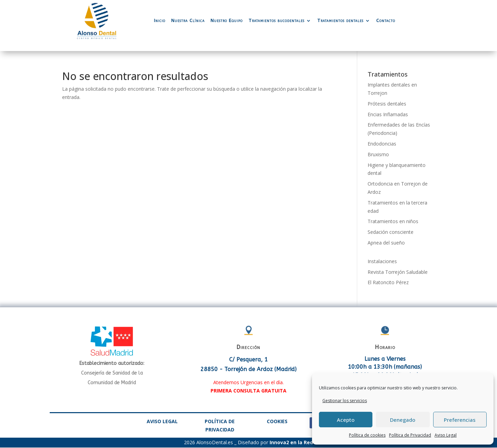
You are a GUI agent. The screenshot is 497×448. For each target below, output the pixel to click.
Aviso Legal (446, 435)
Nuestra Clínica (188, 21)
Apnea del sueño (386, 243)
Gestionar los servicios (345, 401)
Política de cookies (367, 435)
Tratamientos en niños (393, 221)
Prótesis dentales (387, 104)
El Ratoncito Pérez (388, 282)
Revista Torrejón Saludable (398, 272)
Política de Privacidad (410, 435)
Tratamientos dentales (340, 21)
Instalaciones (382, 261)
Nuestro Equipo (227, 21)
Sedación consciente (391, 232)
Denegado (403, 420)
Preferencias (460, 420)
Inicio (160, 21)
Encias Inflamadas (388, 114)
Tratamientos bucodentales (276, 21)
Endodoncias (382, 144)
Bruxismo (378, 154)
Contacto (386, 21)
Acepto (346, 420)
